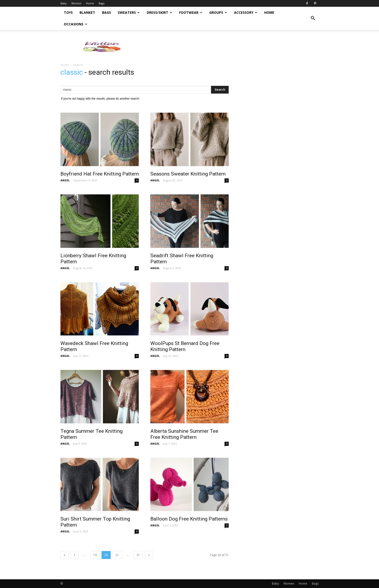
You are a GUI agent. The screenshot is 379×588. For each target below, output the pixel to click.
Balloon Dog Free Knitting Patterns (189, 519)
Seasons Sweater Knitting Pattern (188, 174)
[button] (313, 18)
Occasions (76, 24)
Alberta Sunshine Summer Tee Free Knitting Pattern (184, 434)
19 (95, 555)
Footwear (191, 12)
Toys (68, 12)
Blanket (87, 12)
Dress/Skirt (159, 12)
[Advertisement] (231, 47)
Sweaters (129, 12)
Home (90, 3)
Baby (64, 3)
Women (76, 3)
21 (117, 555)
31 (138, 555)
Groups (218, 12)
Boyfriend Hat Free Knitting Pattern (100, 174)
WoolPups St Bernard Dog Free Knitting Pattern (185, 346)
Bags (102, 3)
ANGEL (65, 180)
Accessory (246, 12)
